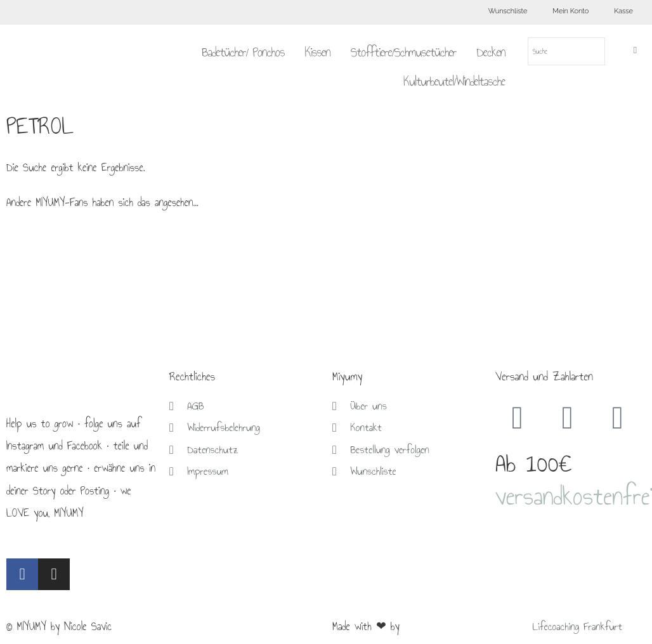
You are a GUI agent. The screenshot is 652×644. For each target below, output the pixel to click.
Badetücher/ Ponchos (243, 52)
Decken (491, 52)
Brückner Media (434, 627)
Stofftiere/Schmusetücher (404, 52)
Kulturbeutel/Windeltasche (454, 81)
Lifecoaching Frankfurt (579, 627)
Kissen (317, 52)
